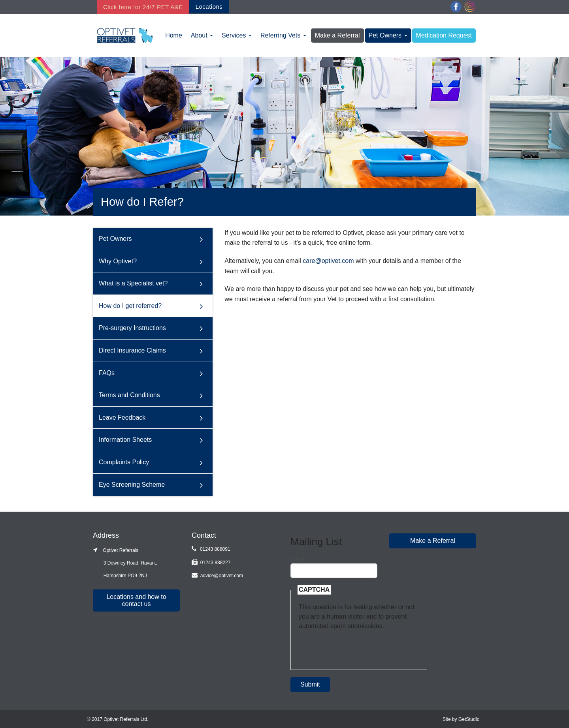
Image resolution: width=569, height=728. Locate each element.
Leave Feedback (122, 417)
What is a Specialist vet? (133, 283)
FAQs (107, 372)
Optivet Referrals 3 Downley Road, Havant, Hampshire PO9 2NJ (125, 563)
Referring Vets (283, 35)
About (202, 35)
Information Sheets (125, 440)
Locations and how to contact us (136, 600)
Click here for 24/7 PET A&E (143, 7)
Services (237, 35)
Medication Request (444, 35)
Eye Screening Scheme (132, 484)
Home (174, 35)
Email (297, 559)
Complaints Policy (124, 462)
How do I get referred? (130, 306)
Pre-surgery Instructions (132, 328)
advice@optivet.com (222, 576)
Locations (209, 7)
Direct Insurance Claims (132, 350)
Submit (310, 684)
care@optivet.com (328, 261)
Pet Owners (388, 35)
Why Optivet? (118, 261)
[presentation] (359, 646)
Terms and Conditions (129, 395)
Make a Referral (337, 35)
